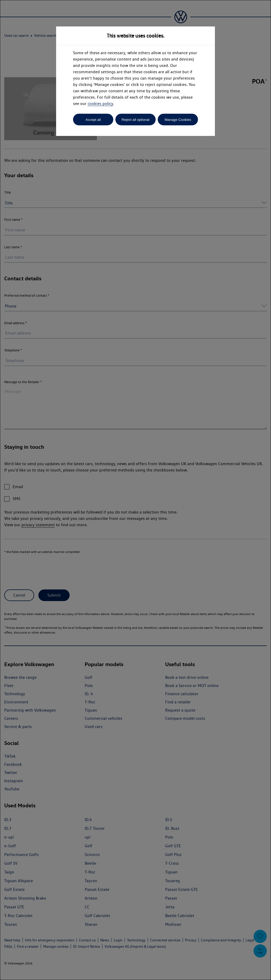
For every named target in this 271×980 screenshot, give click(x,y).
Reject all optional (135, 120)
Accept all (93, 120)
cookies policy (100, 104)
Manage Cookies (178, 120)
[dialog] (135, 490)
